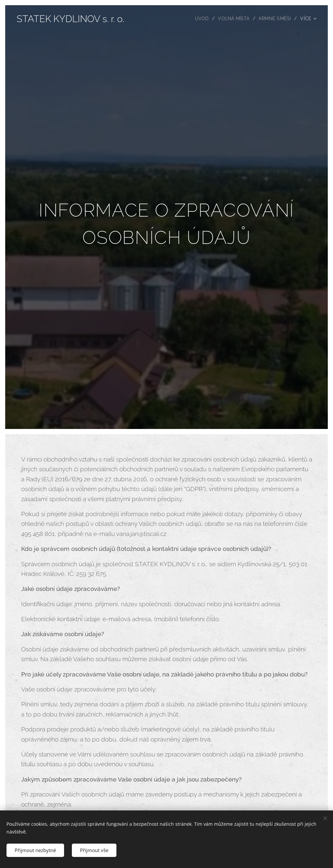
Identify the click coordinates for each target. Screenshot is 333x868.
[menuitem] (200, 19)
